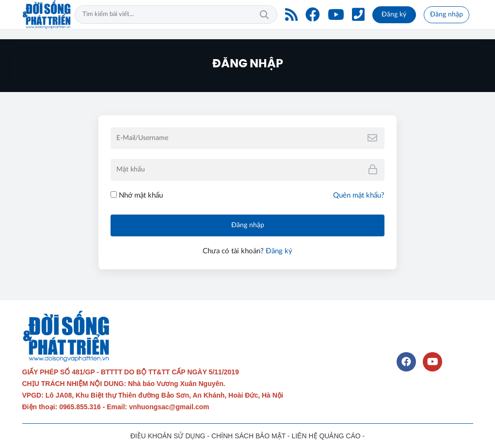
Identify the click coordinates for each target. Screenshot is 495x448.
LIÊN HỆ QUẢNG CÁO (326, 436)
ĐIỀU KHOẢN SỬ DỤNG (168, 436)
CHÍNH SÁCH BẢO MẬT (248, 436)
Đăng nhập (447, 15)
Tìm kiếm (264, 15)
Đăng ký (394, 15)
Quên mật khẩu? (359, 195)
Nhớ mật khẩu (137, 195)
